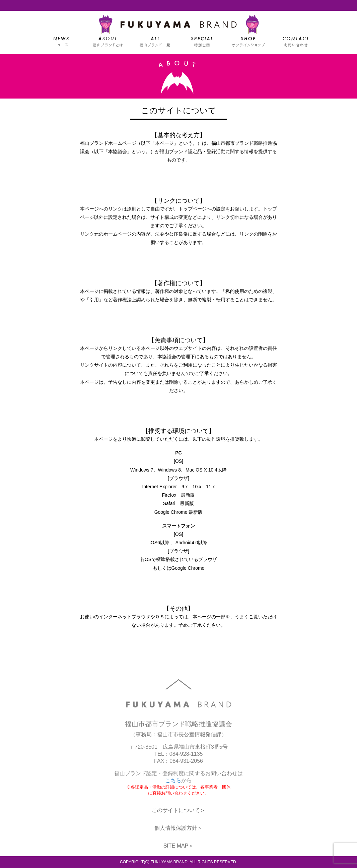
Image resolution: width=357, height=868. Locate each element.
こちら (173, 781)
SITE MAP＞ (179, 846)
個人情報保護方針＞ (178, 828)
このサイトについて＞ (178, 811)
